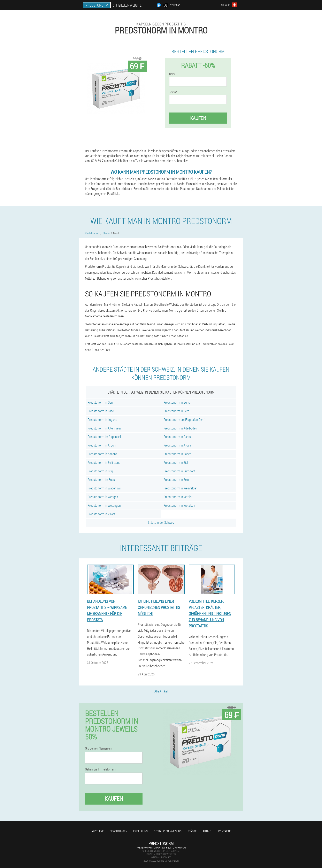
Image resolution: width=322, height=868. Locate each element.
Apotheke (98, 831)
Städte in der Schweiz (161, 522)
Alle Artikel (161, 691)
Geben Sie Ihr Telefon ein (100, 769)
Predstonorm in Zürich (178, 402)
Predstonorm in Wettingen (104, 505)
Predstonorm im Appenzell (104, 437)
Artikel (207, 831)
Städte (192, 831)
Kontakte (224, 831)
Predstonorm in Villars (101, 514)
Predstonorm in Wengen (103, 497)
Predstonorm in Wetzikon (179, 505)
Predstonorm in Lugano (102, 420)
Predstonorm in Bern (176, 411)
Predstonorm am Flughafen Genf (184, 420)
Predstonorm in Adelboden (180, 428)
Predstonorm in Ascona (102, 454)
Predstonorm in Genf (101, 402)
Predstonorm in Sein (176, 479)
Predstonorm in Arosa (177, 445)
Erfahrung (140, 831)
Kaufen (198, 118)
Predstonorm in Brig (100, 471)
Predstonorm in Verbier (178, 497)
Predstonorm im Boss (101, 479)
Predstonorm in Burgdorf (179, 471)
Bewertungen (118, 831)
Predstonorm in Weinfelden (181, 488)
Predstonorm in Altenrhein (104, 428)
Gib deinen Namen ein (99, 748)
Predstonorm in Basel (101, 411)
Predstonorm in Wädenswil (104, 488)
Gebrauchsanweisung (168, 831)
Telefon (173, 92)
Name (172, 74)
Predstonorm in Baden (177, 454)
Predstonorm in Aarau (177, 437)
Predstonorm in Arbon (102, 445)
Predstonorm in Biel (176, 462)
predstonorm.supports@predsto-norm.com (161, 847)
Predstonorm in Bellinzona (104, 462)
